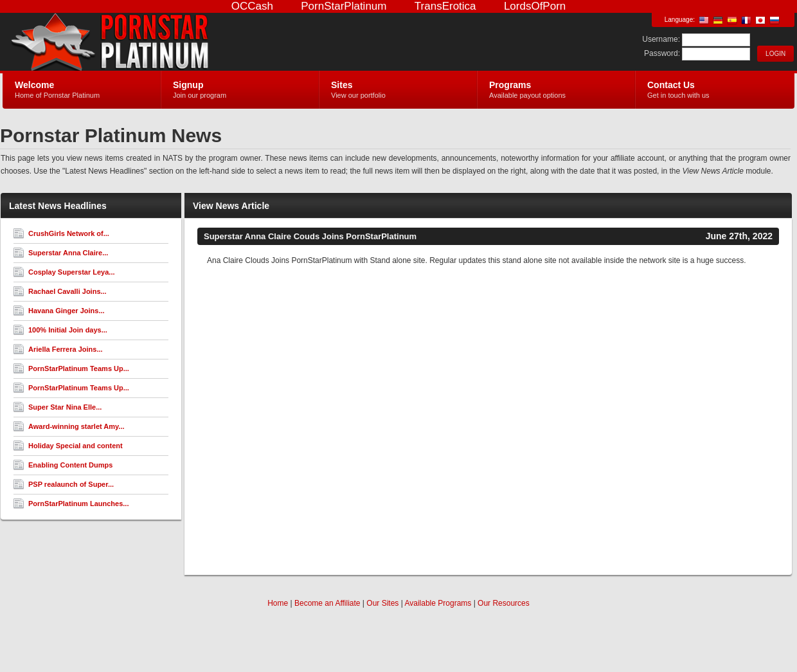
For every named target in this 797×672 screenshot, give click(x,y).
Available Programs (438, 603)
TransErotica (445, 6)
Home (278, 603)
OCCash (252, 6)
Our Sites (382, 603)
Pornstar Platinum (156, 42)
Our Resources (504, 603)
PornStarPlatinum (344, 6)
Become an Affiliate (327, 603)
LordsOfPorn (535, 6)
